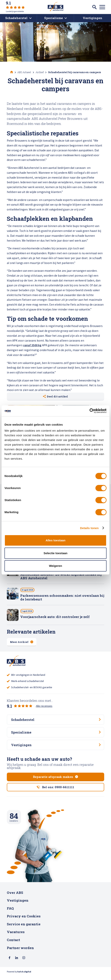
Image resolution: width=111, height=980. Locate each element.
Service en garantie (24, 928)
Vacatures (16, 936)
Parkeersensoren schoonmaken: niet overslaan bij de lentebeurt (62, 598)
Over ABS (15, 897)
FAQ (10, 912)
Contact (13, 944)
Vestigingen (18, 905)
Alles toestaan (55, 540)
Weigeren (55, 566)
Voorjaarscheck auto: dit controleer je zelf (55, 617)
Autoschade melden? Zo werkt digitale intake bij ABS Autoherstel (61, 577)
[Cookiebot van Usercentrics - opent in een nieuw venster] (89, 411)
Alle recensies (44, 707)
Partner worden (20, 952)
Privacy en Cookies (24, 920)
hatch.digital (24, 976)
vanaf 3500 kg (32, 345)
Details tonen (89, 528)
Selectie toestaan (56, 553)
